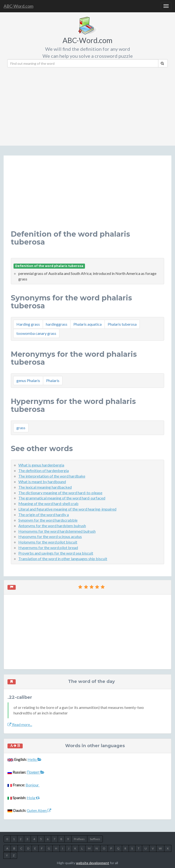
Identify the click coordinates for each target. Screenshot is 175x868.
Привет (36, 772)
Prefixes (79, 839)
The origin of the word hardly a (44, 515)
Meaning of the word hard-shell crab (48, 503)
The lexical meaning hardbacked (45, 487)
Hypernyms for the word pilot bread (48, 547)
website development (93, 863)
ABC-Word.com (18, 6)
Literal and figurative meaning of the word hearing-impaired (67, 509)
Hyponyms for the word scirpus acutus (50, 536)
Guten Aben (39, 810)
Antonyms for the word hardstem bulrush (52, 526)
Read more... (20, 724)
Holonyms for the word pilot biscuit (48, 542)
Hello (35, 759)
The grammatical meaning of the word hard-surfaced (62, 498)
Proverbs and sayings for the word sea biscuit (56, 553)
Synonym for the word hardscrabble (48, 520)
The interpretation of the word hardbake (52, 476)
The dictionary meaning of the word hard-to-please (60, 493)
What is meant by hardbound (42, 482)
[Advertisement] (91, 105)
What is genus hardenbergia (41, 465)
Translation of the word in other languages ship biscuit (63, 559)
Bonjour (33, 785)
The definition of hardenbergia (44, 470)
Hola (33, 798)
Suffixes (95, 839)
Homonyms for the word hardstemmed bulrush (57, 531)
